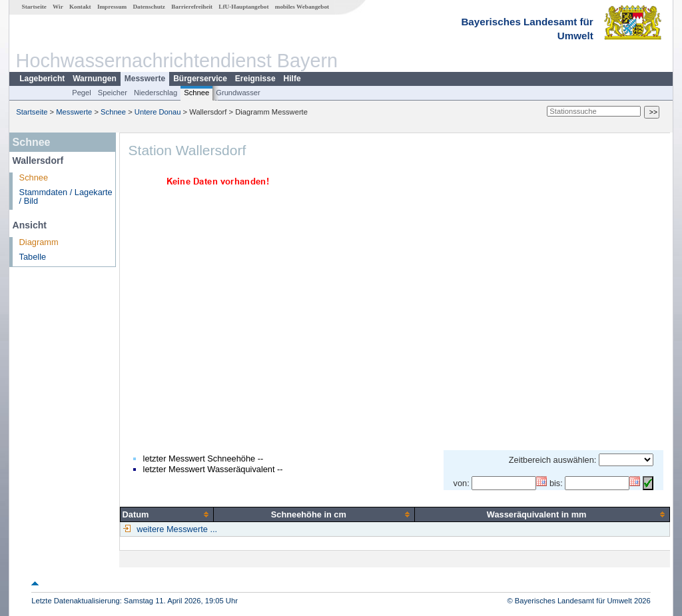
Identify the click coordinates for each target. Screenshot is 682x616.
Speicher (113, 93)
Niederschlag (156, 93)
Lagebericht (42, 79)
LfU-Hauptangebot (243, 7)
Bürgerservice (200, 79)
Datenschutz (149, 7)
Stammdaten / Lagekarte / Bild (66, 196)
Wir (58, 7)
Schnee (196, 93)
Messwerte (145, 79)
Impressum (112, 7)
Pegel (82, 93)
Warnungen (95, 79)
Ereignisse (255, 79)
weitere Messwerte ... (176, 529)
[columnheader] (167, 514)
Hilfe (292, 79)
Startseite (34, 7)
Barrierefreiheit (192, 7)
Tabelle (33, 257)
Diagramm (39, 242)
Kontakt (80, 7)
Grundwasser (238, 93)
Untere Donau (158, 112)
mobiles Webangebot (302, 7)
